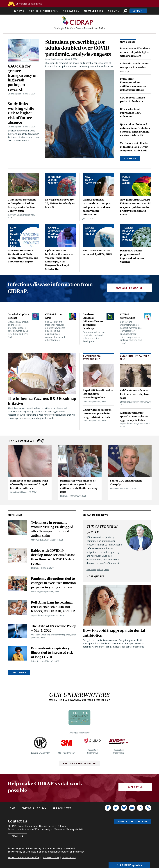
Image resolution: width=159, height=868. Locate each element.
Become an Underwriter (79, 763)
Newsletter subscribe (132, 821)
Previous (39, 441)
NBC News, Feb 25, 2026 (98, 569)
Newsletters (94, 11)
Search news (62, 808)
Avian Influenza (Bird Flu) (135, 358)
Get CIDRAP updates (129, 865)
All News (130, 158)
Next (43, 441)
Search (125, 11)
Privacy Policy (69, 857)
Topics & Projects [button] (42, 11)
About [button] (113, 11)
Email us (17, 836)
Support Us (135, 787)
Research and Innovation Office (24, 857)
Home (12, 808)
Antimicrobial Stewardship (92, 358)
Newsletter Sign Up (129, 288)
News (21, 11)
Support (138, 11)
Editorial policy (34, 808)
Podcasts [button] (70, 11)
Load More (19, 673)
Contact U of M (51, 857)
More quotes (95, 576)
